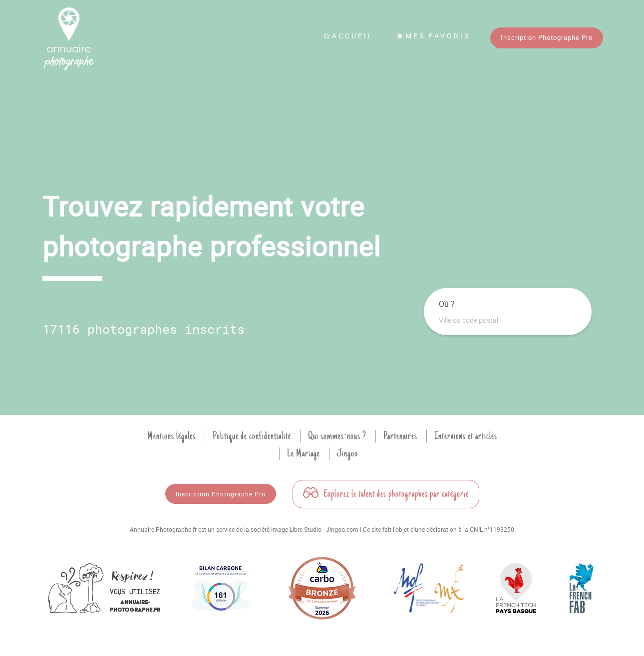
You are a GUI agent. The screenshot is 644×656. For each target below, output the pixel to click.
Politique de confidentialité (252, 436)
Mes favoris (433, 36)
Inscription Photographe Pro (547, 37)
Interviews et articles (466, 436)
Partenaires (400, 436)
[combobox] (508, 320)
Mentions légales (171, 436)
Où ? (447, 304)
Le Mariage (304, 453)
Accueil (348, 36)
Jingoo (347, 453)
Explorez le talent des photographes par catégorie (386, 494)
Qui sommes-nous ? (337, 436)
